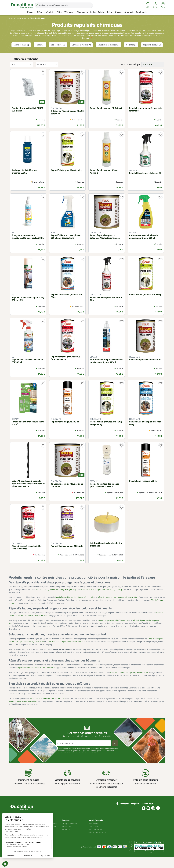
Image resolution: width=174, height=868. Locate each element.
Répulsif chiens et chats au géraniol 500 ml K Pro (118, 605)
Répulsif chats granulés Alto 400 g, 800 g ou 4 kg (56, 597)
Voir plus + (17, 763)
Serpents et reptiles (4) (81, 53)
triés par (137, 72)
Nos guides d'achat (96, 837)
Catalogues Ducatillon (71, 831)
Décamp (46, 706)
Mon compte (67, 834)
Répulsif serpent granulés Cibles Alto (113, 628)
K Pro (53, 706)
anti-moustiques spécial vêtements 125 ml (66, 649)
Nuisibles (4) (131, 53)
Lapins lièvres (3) (58, 53)
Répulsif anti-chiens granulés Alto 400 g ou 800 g (102, 597)
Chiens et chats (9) (21, 53)
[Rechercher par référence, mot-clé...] (64, 5)
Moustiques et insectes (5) (108, 53)
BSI (31, 706)
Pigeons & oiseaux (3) (152, 53)
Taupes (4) (40, 53)
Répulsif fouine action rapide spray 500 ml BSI (129, 680)
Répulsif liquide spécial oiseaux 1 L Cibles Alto (36, 675)
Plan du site (67, 837)
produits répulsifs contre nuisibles (23, 709)
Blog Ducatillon (95, 834)
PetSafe (61, 706)
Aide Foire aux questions (98, 840)
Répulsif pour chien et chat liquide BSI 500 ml (74, 605)
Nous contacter (95, 831)
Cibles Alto (38, 706)
